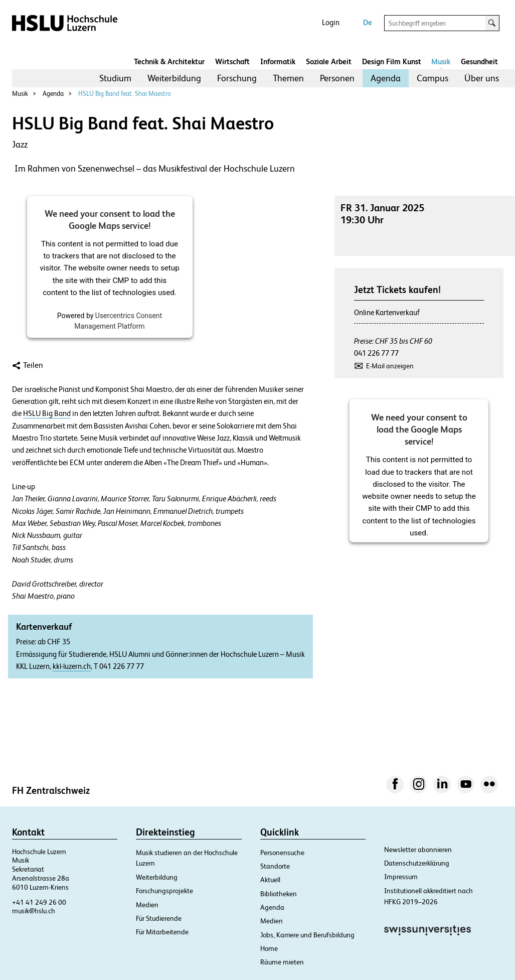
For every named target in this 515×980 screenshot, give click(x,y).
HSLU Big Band (47, 413)
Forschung (237, 78)
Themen (288, 78)
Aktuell (270, 880)
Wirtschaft (232, 61)
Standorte (275, 866)
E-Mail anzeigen (390, 366)
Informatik (278, 61)
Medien (147, 905)
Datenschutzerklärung (417, 863)
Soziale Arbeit (329, 61)
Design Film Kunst (392, 61)
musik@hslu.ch (34, 911)
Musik (441, 61)
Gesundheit (479, 61)
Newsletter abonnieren (418, 850)
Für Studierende (159, 918)
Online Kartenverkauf (387, 312)
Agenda (386, 78)
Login (331, 22)
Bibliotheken (279, 894)
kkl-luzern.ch (72, 666)
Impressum (401, 877)
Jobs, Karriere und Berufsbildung (307, 935)
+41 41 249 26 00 (39, 902)
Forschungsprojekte (164, 891)
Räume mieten (282, 962)
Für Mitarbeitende (162, 932)
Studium (115, 78)
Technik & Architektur (169, 61)
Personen (337, 78)
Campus (433, 78)
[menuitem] (115, 78)
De (368, 22)
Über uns (482, 78)
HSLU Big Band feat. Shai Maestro (125, 94)
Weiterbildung (174, 78)
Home (269, 948)
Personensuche (282, 853)
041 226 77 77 (376, 353)
